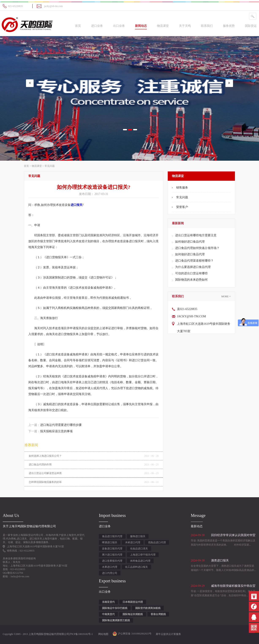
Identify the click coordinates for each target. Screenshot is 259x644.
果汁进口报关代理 (112, 555)
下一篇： (50, 431)
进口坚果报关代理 (112, 561)
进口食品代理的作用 (40, 465)
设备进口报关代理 (112, 549)
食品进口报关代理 (112, 536)
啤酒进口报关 (110, 542)
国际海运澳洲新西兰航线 (116, 620)
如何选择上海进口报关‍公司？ (45, 456)
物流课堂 (37, 166)
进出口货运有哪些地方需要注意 (196, 235)
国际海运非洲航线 (133, 614)
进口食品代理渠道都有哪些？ (194, 261)
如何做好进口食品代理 (190, 242)
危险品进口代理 (157, 542)
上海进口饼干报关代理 (143, 555)
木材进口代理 (133, 542)
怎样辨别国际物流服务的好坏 (45, 482)
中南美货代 (108, 614)
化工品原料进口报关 (136, 567)
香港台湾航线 (158, 614)
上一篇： (55, 425)
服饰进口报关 (138, 536)
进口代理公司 (110, 573)
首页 (78, 26)
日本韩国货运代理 (133, 602)
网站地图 (103, 634)
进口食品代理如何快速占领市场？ (197, 248)
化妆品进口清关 (139, 549)
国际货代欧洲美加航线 (148, 608)
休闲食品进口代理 (140, 561)
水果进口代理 (110, 567)
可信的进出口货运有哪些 (191, 273)
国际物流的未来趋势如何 (191, 280)
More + (226, 296)
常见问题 (50, 166)
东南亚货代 (108, 602)
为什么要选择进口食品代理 (193, 267)
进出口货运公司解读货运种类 (45, 473)
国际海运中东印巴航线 (115, 608)
